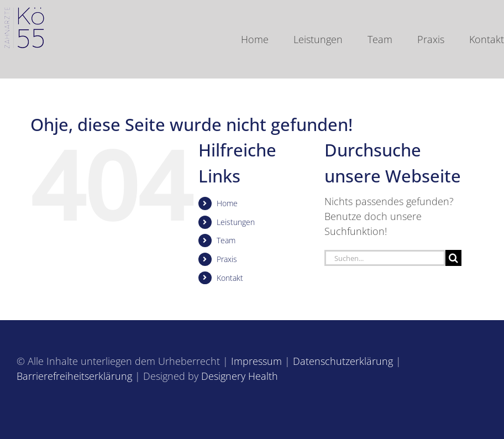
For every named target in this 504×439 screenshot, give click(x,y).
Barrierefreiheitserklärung (74, 376)
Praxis (227, 259)
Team (226, 240)
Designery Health (240, 376)
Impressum (256, 361)
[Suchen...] (385, 258)
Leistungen (236, 222)
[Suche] (453, 258)
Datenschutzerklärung (343, 361)
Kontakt (230, 278)
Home (227, 203)
